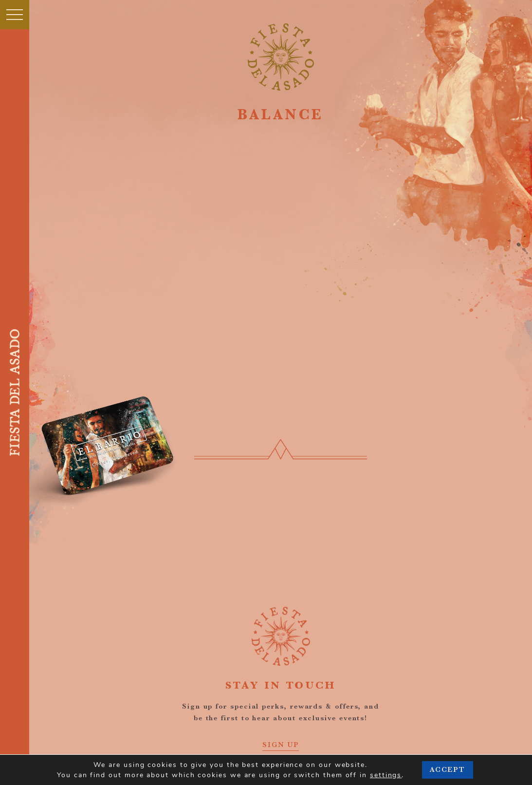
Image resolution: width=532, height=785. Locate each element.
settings (386, 775)
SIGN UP (281, 745)
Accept (448, 770)
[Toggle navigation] (15, 15)
